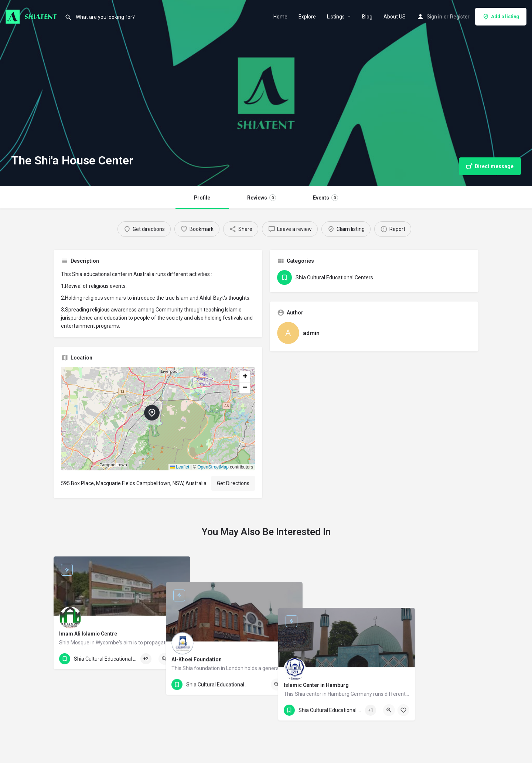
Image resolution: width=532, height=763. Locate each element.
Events (325, 198)
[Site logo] (32, 16)
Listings (336, 17)
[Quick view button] (164, 659)
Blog (367, 17)
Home (280, 17)
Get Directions (233, 483)
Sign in (434, 17)
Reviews (262, 198)
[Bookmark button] (179, 659)
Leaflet (180, 467)
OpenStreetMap (213, 467)
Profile (202, 198)
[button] (158, 419)
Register (460, 17)
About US (395, 17)
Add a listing (501, 17)
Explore (307, 17)
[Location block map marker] (152, 413)
